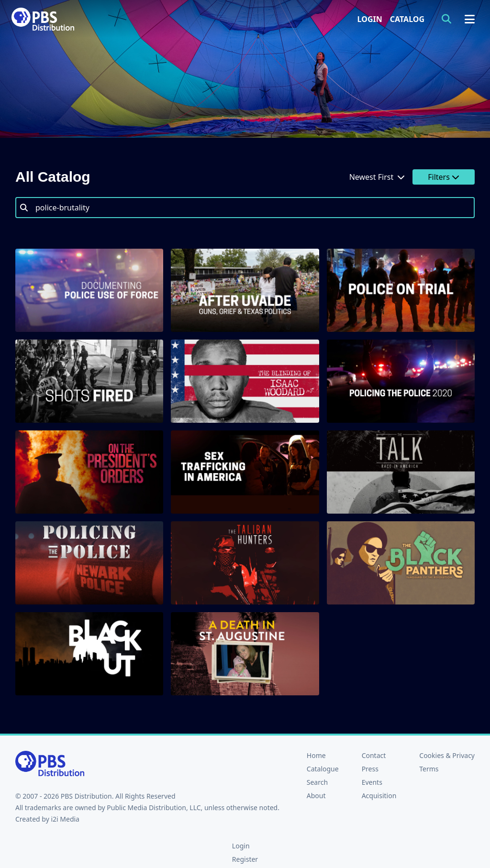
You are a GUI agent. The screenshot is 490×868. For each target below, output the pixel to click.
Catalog (407, 19)
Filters (444, 177)
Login (370, 19)
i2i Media (65, 819)
